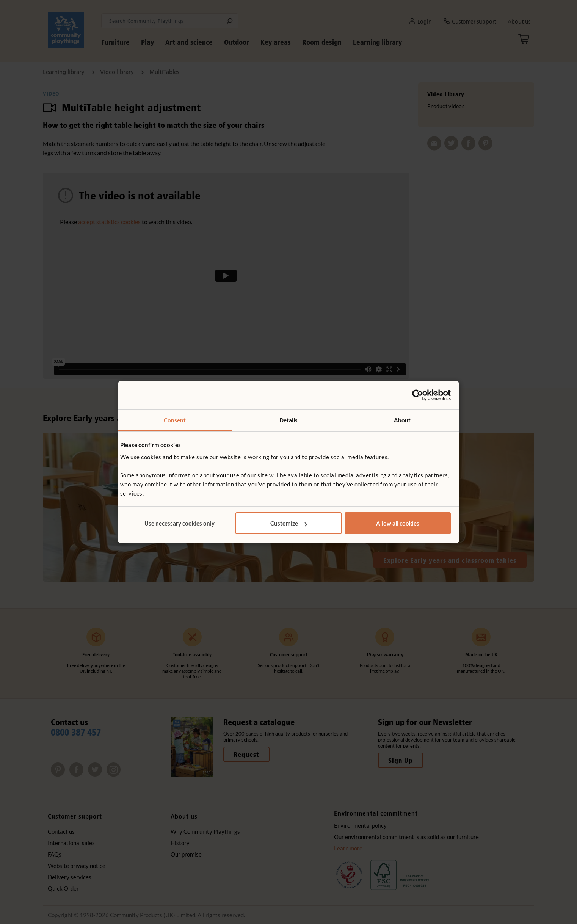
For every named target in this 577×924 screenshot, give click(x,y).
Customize (289, 523)
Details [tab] (289, 420)
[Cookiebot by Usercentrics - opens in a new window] (418, 395)
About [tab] (402, 420)
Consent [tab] (175, 420)
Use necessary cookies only (180, 523)
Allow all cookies (398, 523)
